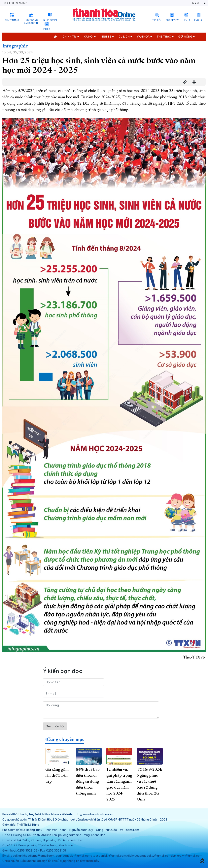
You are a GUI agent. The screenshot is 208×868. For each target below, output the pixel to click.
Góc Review (172, 20)
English (196, 3)
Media (47, 29)
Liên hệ (186, 20)
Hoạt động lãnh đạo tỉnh (31, 22)
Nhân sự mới (50, 20)
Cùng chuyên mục (66, 740)
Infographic (15, 46)
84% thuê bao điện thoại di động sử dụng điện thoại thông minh (88, 782)
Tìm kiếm (157, 20)
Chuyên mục (12, 20)
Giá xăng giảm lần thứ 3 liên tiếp (57, 776)
